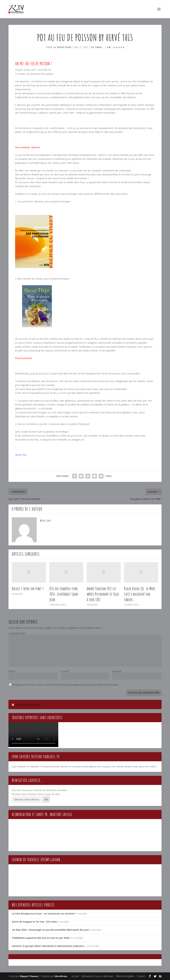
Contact (141, 976)
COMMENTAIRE (17, 633)
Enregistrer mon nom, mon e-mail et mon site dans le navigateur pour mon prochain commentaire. (66, 685)
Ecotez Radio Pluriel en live (28, 705)
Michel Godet (64, 47)
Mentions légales (125, 976)
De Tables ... (98, 47)
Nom (12, 671)
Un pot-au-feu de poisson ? (33, 64)
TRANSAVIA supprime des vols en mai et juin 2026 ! (41, 938)
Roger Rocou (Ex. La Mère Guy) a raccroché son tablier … (140, 594)
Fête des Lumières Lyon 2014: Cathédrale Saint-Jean (65, 594)
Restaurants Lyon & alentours (97, 976)
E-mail (65, 671)
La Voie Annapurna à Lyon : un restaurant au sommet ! (44, 914)
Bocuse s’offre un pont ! (28, 589)
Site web (117, 671)
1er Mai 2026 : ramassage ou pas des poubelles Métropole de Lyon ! (51, 930)
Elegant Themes (29, 976)
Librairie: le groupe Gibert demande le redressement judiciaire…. (49, 946)
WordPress (61, 976)
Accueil (75, 976)
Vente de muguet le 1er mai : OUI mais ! (35, 922)
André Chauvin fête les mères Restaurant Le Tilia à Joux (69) (103, 594)
